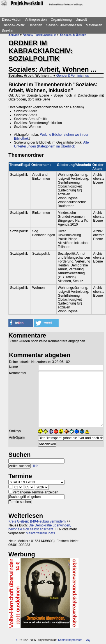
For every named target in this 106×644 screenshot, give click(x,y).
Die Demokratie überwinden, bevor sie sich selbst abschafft (40, 527)
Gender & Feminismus (73, 76)
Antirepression (36, 20)
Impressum (75, 640)
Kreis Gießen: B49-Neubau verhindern (37, 521)
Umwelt (81, 20)
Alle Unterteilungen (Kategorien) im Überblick (51, 144)
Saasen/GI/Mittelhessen (64, 25)
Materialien (94, 25)
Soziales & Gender (73, 35)
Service (8, 31)
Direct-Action (12, 20)
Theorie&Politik (13, 25)
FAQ (87, 640)
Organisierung (61, 20)
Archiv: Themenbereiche (39, 35)
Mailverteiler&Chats (40, 533)
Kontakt (63, 640)
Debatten (35, 25)
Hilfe (35, 466)
